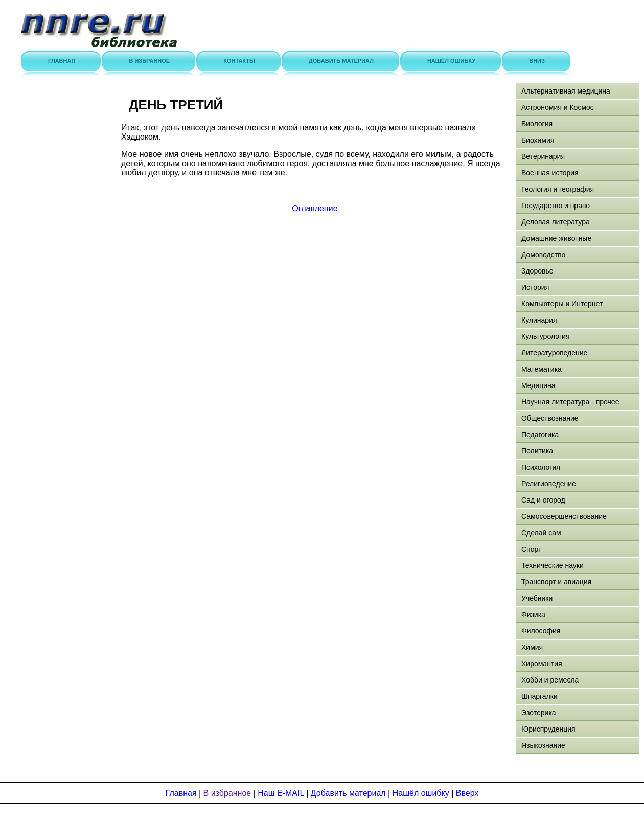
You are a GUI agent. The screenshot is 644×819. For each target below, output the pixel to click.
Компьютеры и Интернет (562, 304)
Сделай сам (541, 533)
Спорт (531, 549)
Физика (533, 615)
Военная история (550, 173)
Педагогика (540, 435)
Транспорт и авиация (556, 582)
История (535, 287)
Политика (537, 451)
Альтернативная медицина (566, 91)
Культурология (546, 336)
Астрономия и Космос (558, 107)
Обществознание (550, 418)
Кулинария (539, 320)
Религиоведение (549, 484)
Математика (542, 369)
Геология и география (558, 189)
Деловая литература (556, 222)
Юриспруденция (548, 729)
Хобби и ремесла (550, 680)
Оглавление (315, 208)
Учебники (537, 598)
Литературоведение (554, 353)
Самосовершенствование (564, 516)
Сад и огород (543, 500)
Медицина (538, 385)
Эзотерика (539, 713)
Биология (537, 124)
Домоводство (543, 255)
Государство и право (556, 206)
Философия (541, 631)
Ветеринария (543, 156)
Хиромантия (542, 664)
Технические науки (553, 565)
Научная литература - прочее (570, 402)
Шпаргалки (539, 696)
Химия (532, 647)
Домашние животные (556, 238)
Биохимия (538, 140)
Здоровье (537, 271)
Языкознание (543, 745)
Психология (541, 467)
